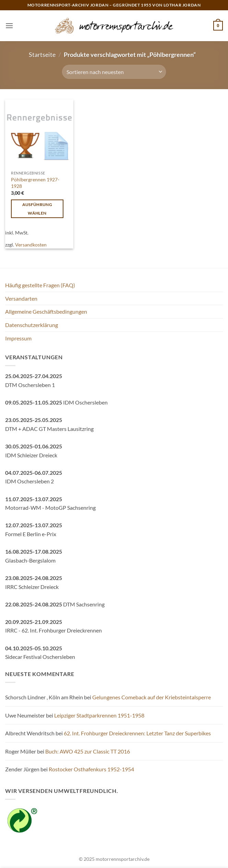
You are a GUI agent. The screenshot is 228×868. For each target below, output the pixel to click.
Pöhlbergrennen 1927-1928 (35, 183)
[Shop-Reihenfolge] (114, 72)
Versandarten (21, 298)
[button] (9, 26)
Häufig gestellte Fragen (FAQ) (40, 285)
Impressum (18, 338)
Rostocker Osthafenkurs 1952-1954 (91, 769)
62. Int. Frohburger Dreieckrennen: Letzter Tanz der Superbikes (137, 733)
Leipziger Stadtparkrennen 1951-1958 (99, 715)
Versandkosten (31, 245)
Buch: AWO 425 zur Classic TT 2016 (88, 751)
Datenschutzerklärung (32, 325)
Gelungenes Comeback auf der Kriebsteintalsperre (152, 697)
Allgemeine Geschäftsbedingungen (46, 311)
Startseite (42, 55)
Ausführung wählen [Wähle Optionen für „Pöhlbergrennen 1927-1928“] (37, 209)
